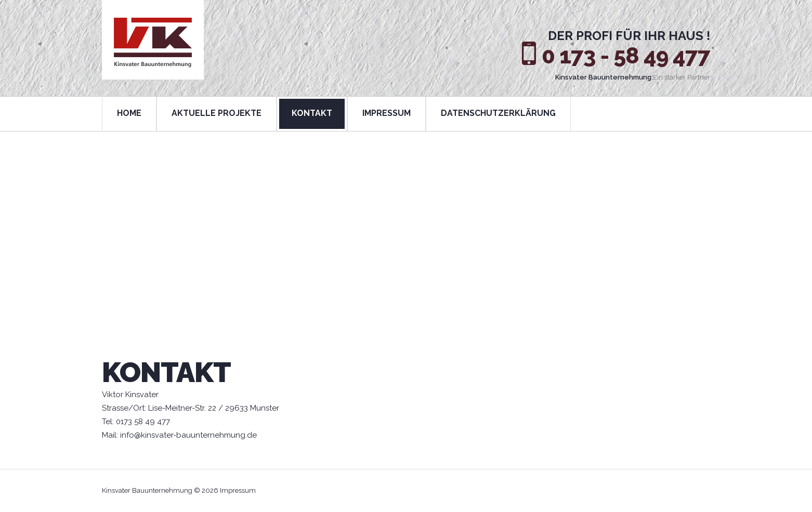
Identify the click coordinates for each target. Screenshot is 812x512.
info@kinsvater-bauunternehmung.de (188, 435)
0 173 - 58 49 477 (626, 56)
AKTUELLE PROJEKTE (217, 113)
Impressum (238, 490)
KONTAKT (312, 113)
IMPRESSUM (387, 113)
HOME (129, 113)
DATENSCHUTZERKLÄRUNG (498, 113)
